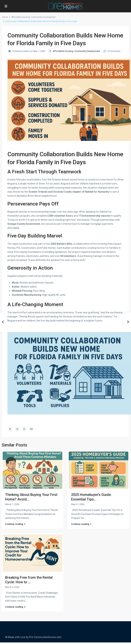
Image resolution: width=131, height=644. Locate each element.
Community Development (43, 17)
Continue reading (15, 524)
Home (5, 17)
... (30, 518)
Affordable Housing (20, 17)
